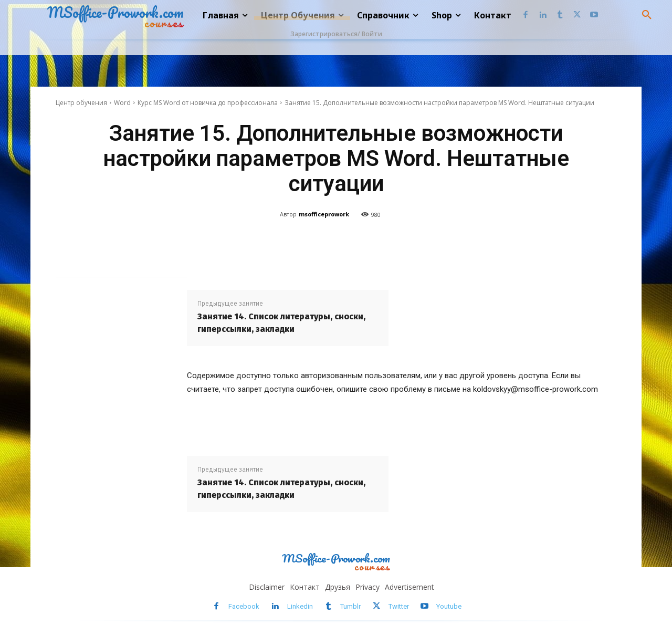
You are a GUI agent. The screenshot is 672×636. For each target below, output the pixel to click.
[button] (647, 15)
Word (122, 103)
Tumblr (350, 606)
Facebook (244, 606)
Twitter (399, 606)
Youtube (449, 606)
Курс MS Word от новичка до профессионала (208, 103)
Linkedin (300, 606)
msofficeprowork (324, 214)
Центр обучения (81, 103)
